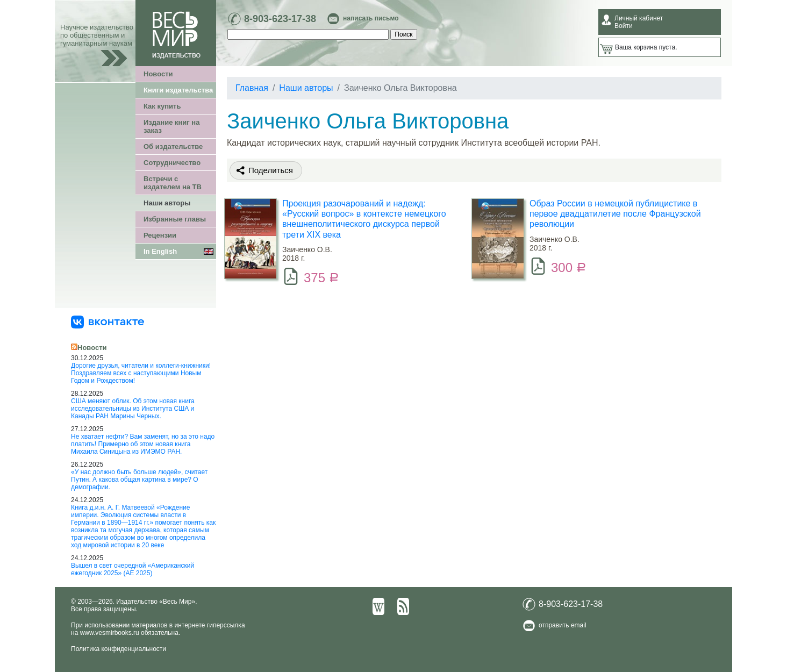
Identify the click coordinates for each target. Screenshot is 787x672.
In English (160, 251)
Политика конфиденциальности (119, 649)
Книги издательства (178, 90)
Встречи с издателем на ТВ (173, 183)
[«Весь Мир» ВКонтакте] (108, 321)
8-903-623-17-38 (280, 19)
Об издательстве (173, 146)
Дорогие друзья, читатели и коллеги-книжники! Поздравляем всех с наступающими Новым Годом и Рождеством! (141, 373)
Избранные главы (175, 219)
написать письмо (371, 18)
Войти (624, 26)
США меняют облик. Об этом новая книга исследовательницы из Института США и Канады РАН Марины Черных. (133, 409)
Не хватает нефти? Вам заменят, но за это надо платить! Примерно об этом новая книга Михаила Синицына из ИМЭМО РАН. (143, 444)
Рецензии (160, 235)
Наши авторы (167, 203)
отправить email (563, 625)
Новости (158, 74)
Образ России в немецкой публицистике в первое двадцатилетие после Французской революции (615, 214)
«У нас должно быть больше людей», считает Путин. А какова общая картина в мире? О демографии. (139, 480)
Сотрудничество (172, 163)
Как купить (162, 106)
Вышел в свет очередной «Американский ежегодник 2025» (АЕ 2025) (133, 569)
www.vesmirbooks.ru (110, 633)
